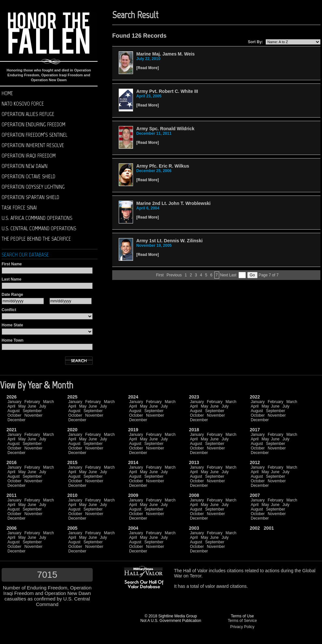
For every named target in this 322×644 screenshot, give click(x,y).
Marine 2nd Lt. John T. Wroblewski (173, 203)
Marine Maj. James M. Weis (165, 54)
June (32, 406)
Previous (174, 275)
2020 (72, 430)
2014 (133, 462)
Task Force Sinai (19, 208)
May (22, 406)
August (13, 411)
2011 (12, 495)
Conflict (9, 310)
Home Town (13, 340)
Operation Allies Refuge (28, 114)
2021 (12, 430)
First (160, 275)
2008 (194, 495)
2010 (72, 495)
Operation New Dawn (25, 166)
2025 (72, 397)
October (14, 415)
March (48, 402)
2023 (194, 397)
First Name (12, 264)
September (32, 411)
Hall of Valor (195, 571)
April (11, 406)
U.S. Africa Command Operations (37, 218)
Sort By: (255, 42)
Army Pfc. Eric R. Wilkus (163, 166)
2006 (12, 528)
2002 (255, 528)
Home (7, 93)
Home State (12, 325)
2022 (255, 397)
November (33, 415)
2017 (255, 430)
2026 (12, 397)
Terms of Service (242, 621)
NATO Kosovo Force (23, 104)
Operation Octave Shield (28, 176)
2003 (194, 528)
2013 (194, 462)
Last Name (12, 279)
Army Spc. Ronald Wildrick (165, 129)
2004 (133, 528)
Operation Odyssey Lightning (33, 187)
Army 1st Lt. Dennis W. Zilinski (169, 241)
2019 (133, 430)
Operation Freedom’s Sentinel (34, 135)
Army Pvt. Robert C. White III (167, 91)
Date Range (12, 295)
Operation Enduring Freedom (34, 124)
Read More (148, 68)
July (42, 406)
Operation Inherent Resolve (33, 145)
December (16, 420)
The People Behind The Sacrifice (36, 239)
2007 (255, 495)
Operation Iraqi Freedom (29, 156)
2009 (133, 495)
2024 (133, 397)
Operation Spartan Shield (30, 197)
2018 (194, 430)
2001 (269, 528)
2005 (72, 528)
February (32, 402)
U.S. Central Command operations (39, 228)
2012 (255, 462)
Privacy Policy (242, 627)
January (14, 402)
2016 (12, 462)
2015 (72, 462)
